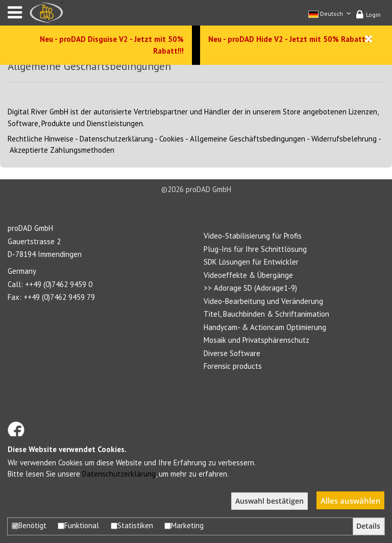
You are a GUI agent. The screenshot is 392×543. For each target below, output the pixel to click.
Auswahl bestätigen (269, 501)
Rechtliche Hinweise (41, 139)
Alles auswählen (351, 501)
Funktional (78, 525)
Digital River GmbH (38, 112)
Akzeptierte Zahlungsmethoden (62, 150)
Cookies (171, 139)
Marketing (184, 525)
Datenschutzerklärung (116, 139)
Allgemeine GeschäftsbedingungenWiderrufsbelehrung (283, 139)
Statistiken (132, 525)
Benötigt (29, 525)
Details (368, 526)
